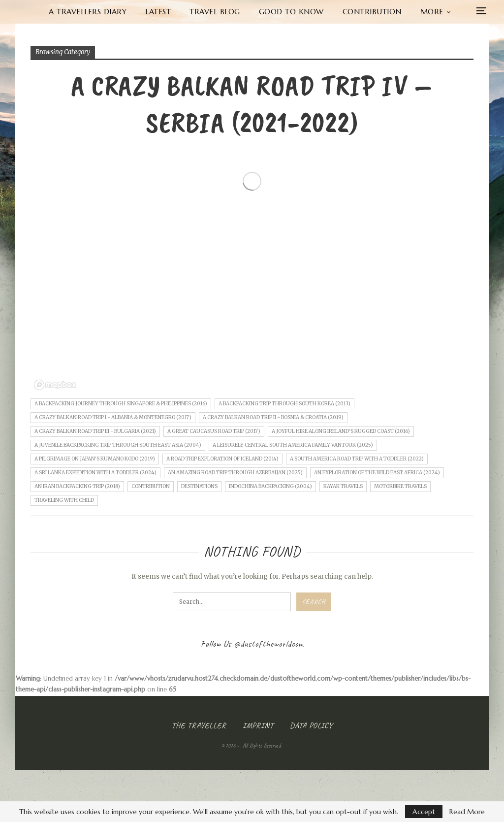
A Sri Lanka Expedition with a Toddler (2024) (95, 473)
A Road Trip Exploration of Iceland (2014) (222, 459)
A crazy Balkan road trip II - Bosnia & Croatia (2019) (273, 417)
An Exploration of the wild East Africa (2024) (377, 473)
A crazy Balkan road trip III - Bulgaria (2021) (95, 431)
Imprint (258, 725)
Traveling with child (64, 500)
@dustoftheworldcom (269, 644)
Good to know (291, 12)
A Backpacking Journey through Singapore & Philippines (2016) (121, 404)
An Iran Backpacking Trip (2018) (77, 486)
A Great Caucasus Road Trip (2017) (214, 431)
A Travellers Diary (88, 12)
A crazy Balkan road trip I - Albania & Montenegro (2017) (113, 417)
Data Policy (311, 725)
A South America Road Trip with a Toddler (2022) (357, 459)
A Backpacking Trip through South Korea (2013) (284, 404)
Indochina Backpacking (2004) (270, 486)
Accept (424, 812)
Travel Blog (215, 12)
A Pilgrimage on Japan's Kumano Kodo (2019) (95, 459)
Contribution (372, 12)
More (432, 12)
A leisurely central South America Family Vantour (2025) (293, 445)
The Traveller (199, 725)
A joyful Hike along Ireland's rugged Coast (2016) (341, 431)
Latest (158, 12)
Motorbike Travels (400, 486)
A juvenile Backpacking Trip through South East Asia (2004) (118, 445)
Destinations (199, 486)
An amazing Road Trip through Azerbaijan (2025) (235, 473)
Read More (467, 812)
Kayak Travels (343, 486)
